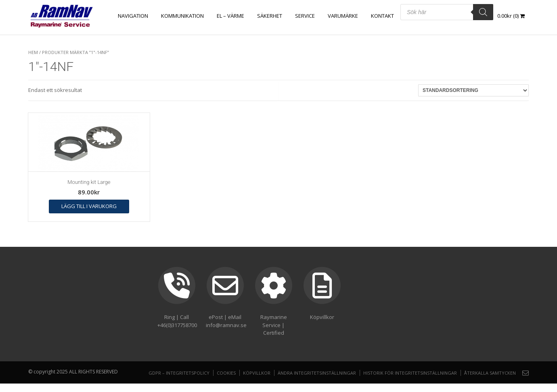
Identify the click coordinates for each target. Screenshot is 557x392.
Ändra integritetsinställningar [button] (317, 373)
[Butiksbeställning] (473, 90)
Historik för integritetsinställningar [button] (410, 373)
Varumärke (343, 16)
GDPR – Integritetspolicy (179, 373)
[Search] (483, 12)
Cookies (226, 373)
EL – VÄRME (230, 16)
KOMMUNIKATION (182, 16)
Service (305, 16)
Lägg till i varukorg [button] (89, 206)
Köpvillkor (257, 373)
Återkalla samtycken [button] (490, 373)
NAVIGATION (133, 16)
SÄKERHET (270, 16)
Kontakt (382, 16)
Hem (33, 52)
